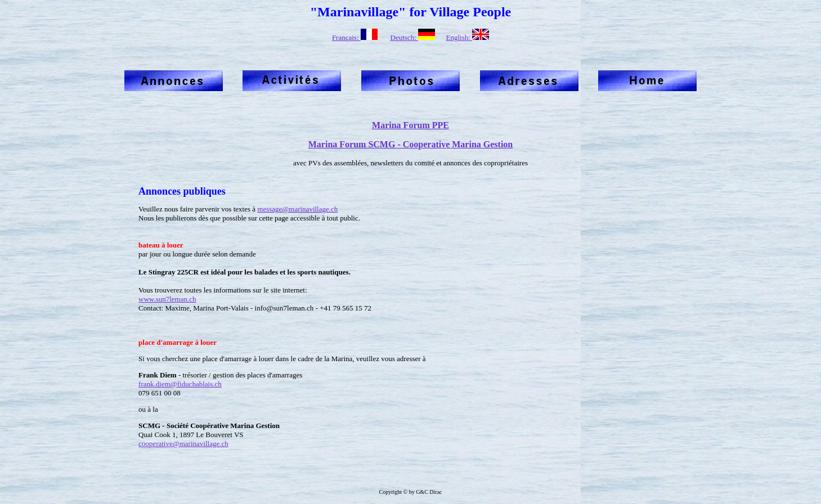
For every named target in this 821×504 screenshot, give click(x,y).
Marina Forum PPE (410, 125)
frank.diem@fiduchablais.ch (180, 384)
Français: (355, 37)
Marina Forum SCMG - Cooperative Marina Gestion (411, 144)
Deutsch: (413, 37)
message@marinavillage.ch (297, 209)
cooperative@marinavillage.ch (183, 444)
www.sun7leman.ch (167, 299)
